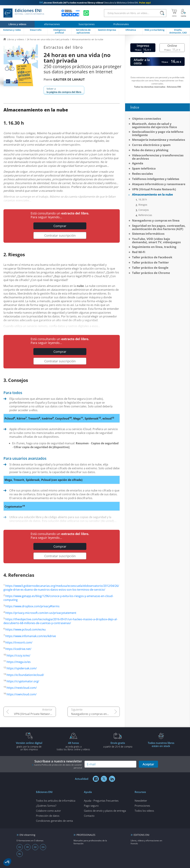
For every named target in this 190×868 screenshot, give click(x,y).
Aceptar (148, 764)
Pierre (64, 79)
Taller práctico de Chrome (151, 273)
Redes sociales (142, 174)
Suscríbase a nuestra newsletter (57, 764)
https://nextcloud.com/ (22, 688)
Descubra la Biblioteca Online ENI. (95, 3)
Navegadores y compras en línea (92, 714)
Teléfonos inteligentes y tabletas (156, 179)
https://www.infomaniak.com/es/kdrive (31, 636)
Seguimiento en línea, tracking (154, 247)
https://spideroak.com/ (22, 668)
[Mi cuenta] (183, 13)
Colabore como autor (48, 811)
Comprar (60, 226)
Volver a (64, 90)
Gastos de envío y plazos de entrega (105, 811)
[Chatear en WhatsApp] (86, 13)
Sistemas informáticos (148, 234)
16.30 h (143, 200)
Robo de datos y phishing (150, 150)
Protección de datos (48, 816)
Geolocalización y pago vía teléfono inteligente (158, 133)
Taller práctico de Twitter (150, 262)
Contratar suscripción (60, 235)
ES (20, 847)
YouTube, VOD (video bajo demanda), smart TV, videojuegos (156, 240)
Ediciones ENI (24, 13)
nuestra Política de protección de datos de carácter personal (58, 766)
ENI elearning (27, 835)
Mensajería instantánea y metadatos (159, 140)
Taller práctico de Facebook (152, 257)
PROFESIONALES (86, 835)
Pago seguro (91, 806)
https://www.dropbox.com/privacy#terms (32, 606)
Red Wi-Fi (139, 252)
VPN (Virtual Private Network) (33, 714)
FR (27, 847)
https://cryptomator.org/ (23, 681)
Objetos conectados (146, 118)
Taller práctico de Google (150, 268)
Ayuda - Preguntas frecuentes (101, 801)
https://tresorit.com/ (19, 642)
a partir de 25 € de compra (118, 745)
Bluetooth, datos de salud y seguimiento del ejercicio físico (155, 125)
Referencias (145, 215)
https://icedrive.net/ (18, 649)
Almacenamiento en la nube (152, 194)
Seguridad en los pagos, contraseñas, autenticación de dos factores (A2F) (159, 227)
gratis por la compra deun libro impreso (29, 746)
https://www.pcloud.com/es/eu (26, 630)
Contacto (89, 816)
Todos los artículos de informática (56, 801)
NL (20, 854)
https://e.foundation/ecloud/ (25, 675)
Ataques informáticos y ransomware (159, 184)
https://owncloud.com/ (22, 694)
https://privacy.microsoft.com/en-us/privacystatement (41, 613)
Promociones (142, 806)
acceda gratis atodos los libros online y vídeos (73, 746)
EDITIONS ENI (141, 835)
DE (35, 847)
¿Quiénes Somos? (46, 806)
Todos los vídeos (144, 811)
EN (43, 847)
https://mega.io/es (19, 662)
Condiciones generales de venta (54, 821)
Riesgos (143, 205)
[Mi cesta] (174, 13)
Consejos (144, 210)
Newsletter (141, 801)
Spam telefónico (144, 168)
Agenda (138, 163)
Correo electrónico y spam (151, 145)
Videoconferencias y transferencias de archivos (158, 157)
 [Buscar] (162, 13)
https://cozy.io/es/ (18, 655)
